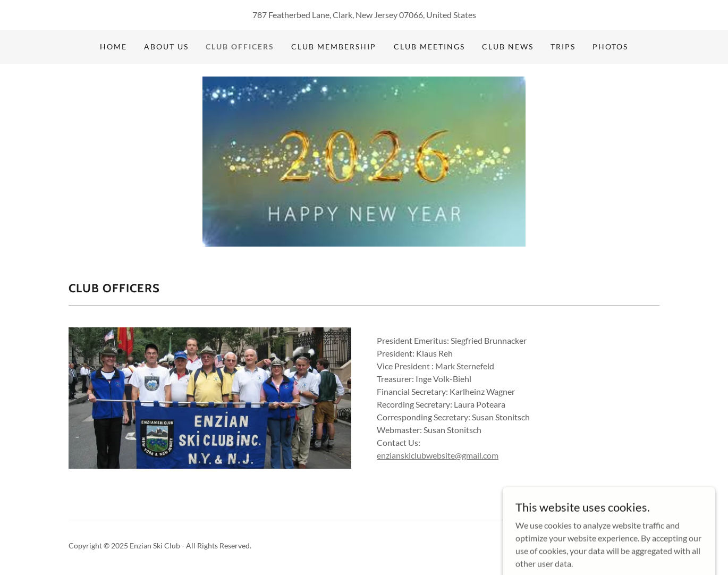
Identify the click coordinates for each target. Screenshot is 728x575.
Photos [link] (610, 46)
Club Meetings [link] (429, 46)
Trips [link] (563, 46)
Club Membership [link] (334, 46)
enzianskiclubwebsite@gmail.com (438, 455)
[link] (364, 160)
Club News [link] (508, 46)
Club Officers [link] (240, 46)
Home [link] (113, 46)
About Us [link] (166, 46)
